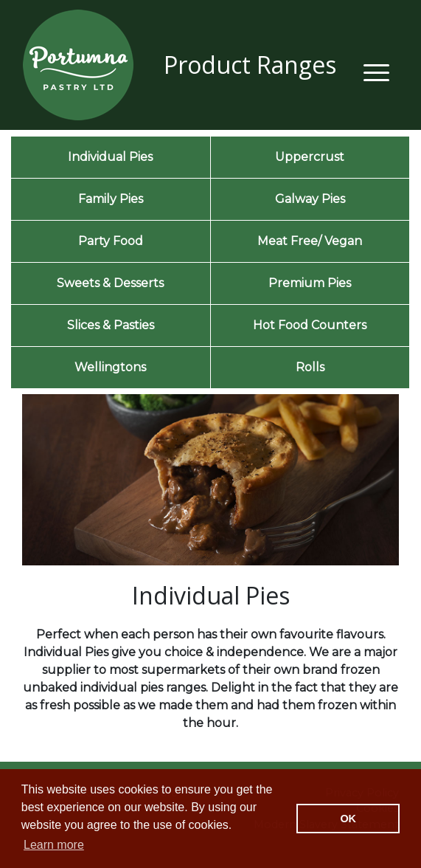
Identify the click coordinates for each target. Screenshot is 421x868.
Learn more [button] (54, 845)
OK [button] (348, 819)
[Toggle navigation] (376, 70)
